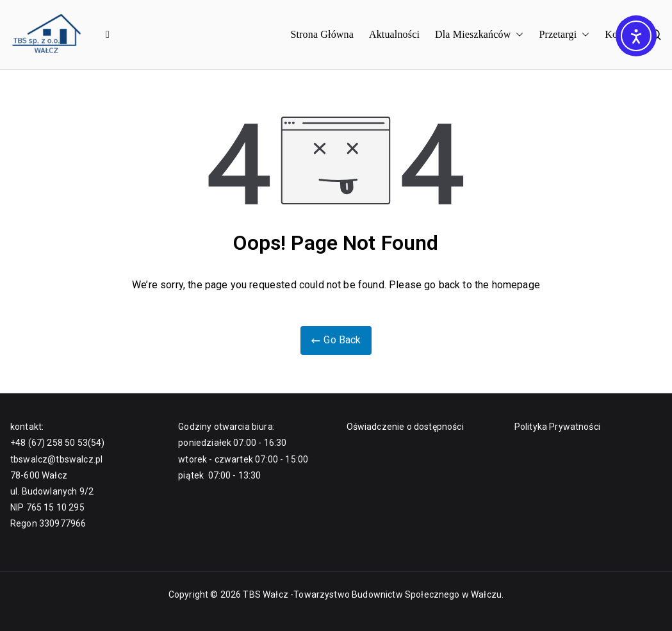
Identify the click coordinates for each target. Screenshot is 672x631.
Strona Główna (322, 34)
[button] (517, 35)
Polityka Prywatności (557, 427)
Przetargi (564, 35)
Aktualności (394, 34)
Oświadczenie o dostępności (405, 427)
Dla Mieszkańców (479, 35)
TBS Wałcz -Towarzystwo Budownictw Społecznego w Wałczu (372, 594)
